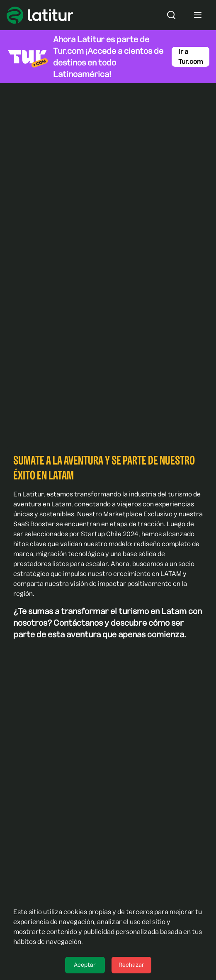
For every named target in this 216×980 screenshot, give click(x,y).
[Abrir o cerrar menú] (198, 15)
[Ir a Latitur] (40, 15)
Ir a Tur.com (191, 57)
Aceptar (85, 965)
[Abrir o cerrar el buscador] (171, 15)
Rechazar (131, 965)
